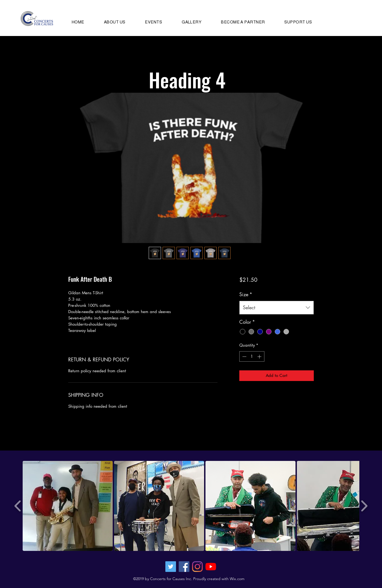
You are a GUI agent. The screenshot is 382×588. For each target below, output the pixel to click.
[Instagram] (197, 567)
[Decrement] (244, 357)
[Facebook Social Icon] (184, 567)
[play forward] (364, 506)
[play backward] (18, 506)
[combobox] (277, 308)
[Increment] (260, 357)
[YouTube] (211, 567)
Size (246, 294)
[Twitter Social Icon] (171, 567)
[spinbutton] (252, 357)
